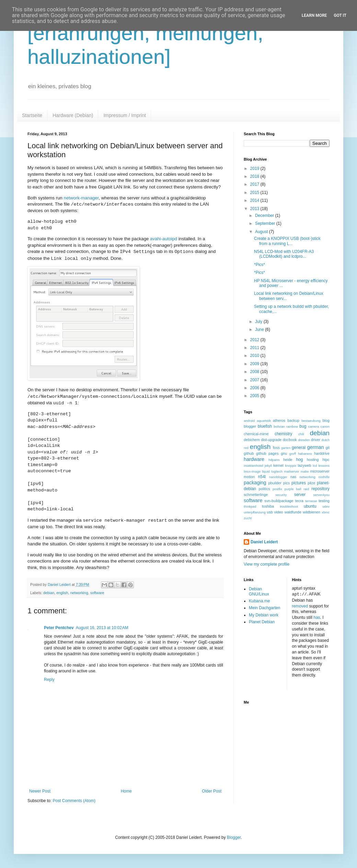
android (249, 421)
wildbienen (312, 512)
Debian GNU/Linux (259, 591)
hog (299, 460)
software (97, 593)
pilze (311, 483)
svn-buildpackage (279, 501)
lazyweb (304, 465)
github (249, 453)
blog (326, 420)
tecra (299, 501)
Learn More (314, 15)
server (300, 495)
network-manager (81, 198)
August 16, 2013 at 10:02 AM (102, 628)
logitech (277, 471)
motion (249, 477)
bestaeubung (311, 421)
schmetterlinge (256, 495)
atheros (279, 420)
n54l (262, 477)
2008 (255, 372)
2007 (255, 380)
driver (316, 440)
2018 (255, 176)
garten (286, 448)
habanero (305, 454)
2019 (255, 169)
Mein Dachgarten (264, 608)
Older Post (212, 791)
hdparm (274, 460)
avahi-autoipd (164, 239)
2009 (255, 364)
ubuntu (310, 506)
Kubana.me (259, 601)
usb (270, 512)
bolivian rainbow (286, 426)
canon (325, 426)
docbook (290, 440)
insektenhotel (254, 466)
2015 (255, 193)
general (299, 448)
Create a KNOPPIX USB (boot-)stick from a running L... (287, 241)
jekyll (268, 466)
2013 (255, 209)
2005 (255, 396)
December (265, 216)
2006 (255, 388)
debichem (252, 440)
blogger (250, 426)
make (305, 471)
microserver (320, 471)
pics (286, 483)
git (328, 448)
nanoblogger (278, 477)
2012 (255, 340)
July (259, 322)
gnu (284, 453)
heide (288, 460)
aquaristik (264, 421)
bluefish (265, 426)
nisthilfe (324, 477)
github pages (267, 453)
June (260, 329)
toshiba (268, 506)
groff (293, 454)
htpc (326, 460)
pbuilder (275, 483)
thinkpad (250, 506)
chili (301, 434)
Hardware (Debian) (73, 115)
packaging (255, 483)
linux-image (252, 471)
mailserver (291, 471)
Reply (49, 680)
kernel (278, 465)
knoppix (291, 466)
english (62, 593)
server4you (321, 495)
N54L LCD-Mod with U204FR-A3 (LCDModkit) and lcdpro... (284, 254)
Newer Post (40, 791)
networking (79, 593)
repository (320, 489)
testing (324, 501)
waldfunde (293, 512)
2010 (255, 356)
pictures (299, 483)
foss (276, 448)
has (317, 617)
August (262, 232)
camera (313, 426)
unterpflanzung (255, 512)
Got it (340, 15)
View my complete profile (267, 564)
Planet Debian (262, 622)
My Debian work (264, 615)
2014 (255, 200)
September (266, 223)
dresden (304, 440)
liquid (266, 471)
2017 (255, 184)
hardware (254, 459)
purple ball (293, 489)
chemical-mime (256, 434)
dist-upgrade (271, 440)
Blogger (234, 837)
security (281, 495)
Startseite (32, 115)
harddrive (322, 453)
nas (293, 477)
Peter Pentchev (59, 628)
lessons (324, 466)
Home (126, 791)
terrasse (311, 501)
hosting (313, 460)
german (316, 447)
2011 (255, 348)
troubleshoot (289, 506)
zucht (248, 518)
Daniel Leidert (264, 542)
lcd (315, 466)
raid (306, 489)
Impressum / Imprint (125, 115)
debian (49, 593)
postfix (277, 489)
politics (264, 489)
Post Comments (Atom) (74, 801)
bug (303, 426)
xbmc (326, 512)
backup (293, 420)
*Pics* (260, 265)
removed (300, 606)
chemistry (283, 434)
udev (326, 506)
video (279, 512)
